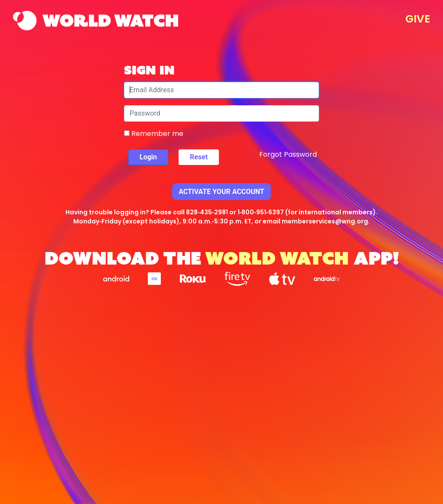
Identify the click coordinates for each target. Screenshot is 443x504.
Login (148, 157)
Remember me (154, 134)
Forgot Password (288, 154)
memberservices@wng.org (325, 221)
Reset (199, 157)
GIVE (418, 19)
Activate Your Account (221, 192)
